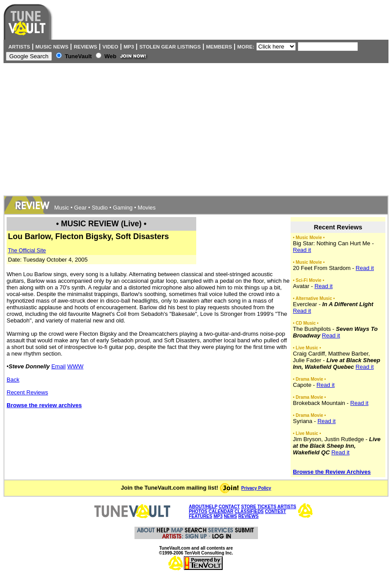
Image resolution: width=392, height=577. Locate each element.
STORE (249, 507)
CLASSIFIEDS (249, 511)
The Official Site (27, 251)
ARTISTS (287, 507)
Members (219, 47)
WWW (76, 366)
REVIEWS (248, 516)
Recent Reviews (27, 392)
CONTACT (229, 507)
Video (110, 47)
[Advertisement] (196, 129)
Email (58, 366)
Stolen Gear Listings (170, 47)
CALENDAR (221, 511)
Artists (18, 47)
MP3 (129, 47)
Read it (302, 250)
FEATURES (200, 516)
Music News (52, 47)
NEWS (230, 516)
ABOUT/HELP (203, 507)
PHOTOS (198, 511)
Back (13, 380)
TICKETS (267, 507)
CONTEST (276, 511)
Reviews (85, 47)
